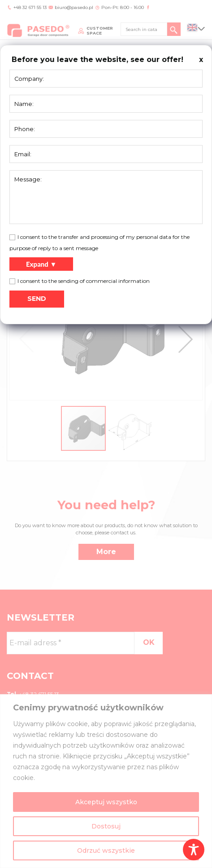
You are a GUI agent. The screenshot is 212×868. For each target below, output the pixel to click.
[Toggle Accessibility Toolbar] (194, 850)
